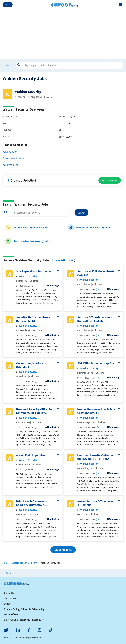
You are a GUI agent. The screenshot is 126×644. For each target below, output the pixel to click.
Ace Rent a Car (10, 165)
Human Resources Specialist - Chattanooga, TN (96, 411)
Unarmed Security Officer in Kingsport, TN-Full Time (34, 411)
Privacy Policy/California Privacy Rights (26, 609)
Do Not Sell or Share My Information (24, 620)
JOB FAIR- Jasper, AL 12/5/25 (96, 363)
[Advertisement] (63, 33)
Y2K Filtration (10, 152)
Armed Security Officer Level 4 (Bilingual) (95, 503)
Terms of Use (11, 614)
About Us (9, 593)
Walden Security (28, 276)
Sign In (8, 5)
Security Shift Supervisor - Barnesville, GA (33, 319)
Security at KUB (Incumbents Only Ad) (96, 273)
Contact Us (10, 598)
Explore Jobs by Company (24, 563)
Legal (7, 604)
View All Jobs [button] (63, 550)
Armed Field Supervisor (31, 455)
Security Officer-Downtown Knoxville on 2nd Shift (95, 319)
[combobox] (37, 213)
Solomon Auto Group (14, 158)
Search (82, 213)
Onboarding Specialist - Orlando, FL (31, 365)
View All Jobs (63, 260)
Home (6, 563)
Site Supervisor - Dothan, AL (34, 271)
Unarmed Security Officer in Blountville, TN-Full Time (95, 457)
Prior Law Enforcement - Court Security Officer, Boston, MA (32, 503)
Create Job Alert (110, 180)
